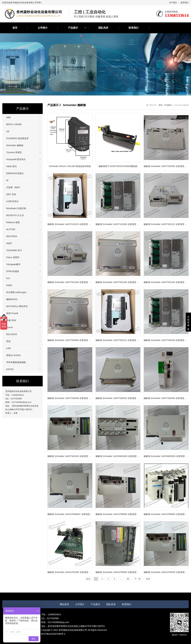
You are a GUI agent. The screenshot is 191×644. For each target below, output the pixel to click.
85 (128, 579)
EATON (10, 369)
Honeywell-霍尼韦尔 (16, 159)
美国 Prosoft (12, 313)
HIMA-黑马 (11, 166)
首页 (15, 28)
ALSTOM (11, 229)
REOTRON (12, 236)
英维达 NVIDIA (13, 355)
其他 (8, 341)
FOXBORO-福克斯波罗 (17, 138)
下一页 (137, 579)
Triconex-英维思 (14, 152)
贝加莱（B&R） (14, 187)
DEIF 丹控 (11, 194)
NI (7, 180)
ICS (8, 278)
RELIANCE (12, 334)
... (121, 579)
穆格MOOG (12, 299)
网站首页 (64, 604)
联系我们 (185, 3)
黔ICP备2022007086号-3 (53, 634)
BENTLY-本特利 (14, 124)
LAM (8, 348)
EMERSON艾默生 (15, 173)
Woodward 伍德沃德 (16, 208)
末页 (148, 579)
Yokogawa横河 (13, 264)
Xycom (10, 327)
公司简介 (43, 28)
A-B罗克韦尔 (12, 201)
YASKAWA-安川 (14, 250)
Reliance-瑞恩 (13, 222)
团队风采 (103, 28)
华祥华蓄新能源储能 (16, 362)
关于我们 (173, 3)
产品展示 (73, 28)
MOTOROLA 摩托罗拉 (17, 306)
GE (8, 131)
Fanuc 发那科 (13, 257)
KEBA (9, 285)
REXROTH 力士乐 (15, 215)
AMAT (9, 243)
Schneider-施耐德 (15, 145)
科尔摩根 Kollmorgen (16, 292)
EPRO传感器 (13, 271)
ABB (8, 117)
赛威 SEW (11, 320)
